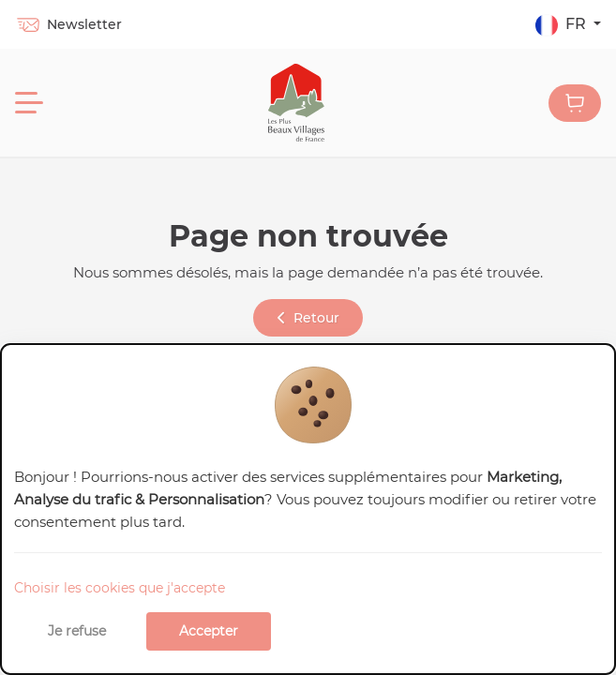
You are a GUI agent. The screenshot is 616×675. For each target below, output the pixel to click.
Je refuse (77, 631)
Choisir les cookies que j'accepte (120, 588)
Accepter (209, 631)
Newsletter (68, 24)
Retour (308, 318)
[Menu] (29, 103)
